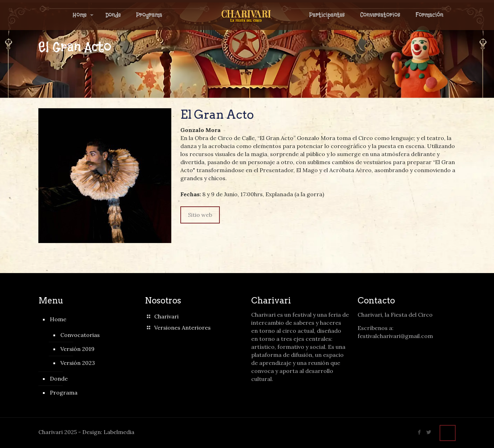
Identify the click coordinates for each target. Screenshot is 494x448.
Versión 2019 (77, 349)
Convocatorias (80, 335)
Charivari (166, 316)
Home (58, 319)
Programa (64, 392)
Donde (59, 379)
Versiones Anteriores (182, 328)
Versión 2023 (78, 363)
